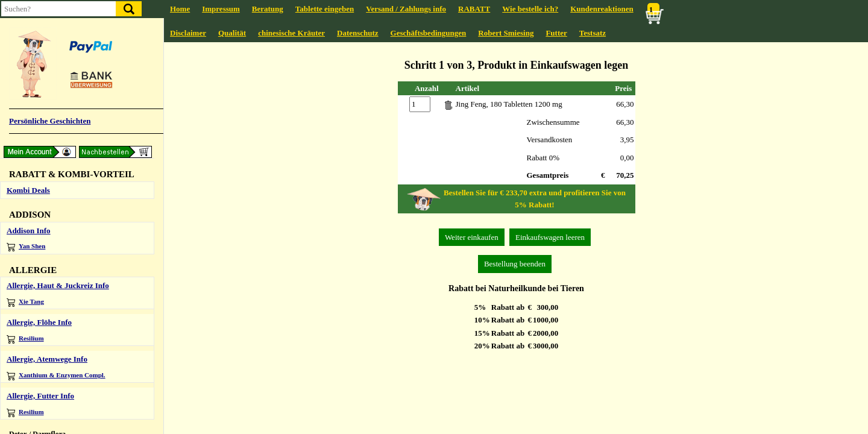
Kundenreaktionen (602, 9)
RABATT (474, 9)
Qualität (232, 33)
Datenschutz (358, 33)
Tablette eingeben (325, 9)
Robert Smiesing (506, 33)
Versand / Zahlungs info (406, 9)
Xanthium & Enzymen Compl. (56, 376)
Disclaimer (188, 33)
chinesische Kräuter (291, 33)
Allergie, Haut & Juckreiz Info (58, 285)
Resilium (25, 339)
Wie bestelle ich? (530, 9)
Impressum (221, 9)
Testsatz (593, 33)
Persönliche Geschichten (50, 121)
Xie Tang (25, 302)
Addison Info (29, 231)
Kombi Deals (28, 190)
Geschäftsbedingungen (429, 33)
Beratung (268, 9)
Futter (556, 33)
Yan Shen (26, 247)
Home (180, 9)
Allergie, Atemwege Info (47, 359)
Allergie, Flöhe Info (39, 322)
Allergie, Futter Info (40, 396)
